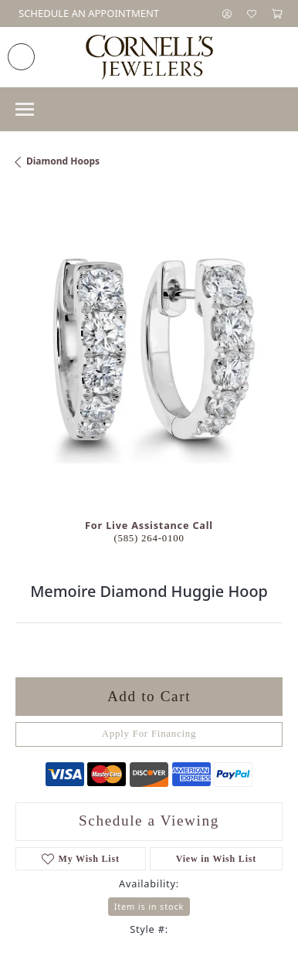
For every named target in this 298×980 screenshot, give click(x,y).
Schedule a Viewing (149, 821)
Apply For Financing (149, 734)
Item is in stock (149, 906)
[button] (227, 14)
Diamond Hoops (63, 161)
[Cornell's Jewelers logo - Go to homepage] (149, 57)
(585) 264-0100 (149, 538)
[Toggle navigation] (25, 109)
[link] (87, 14)
